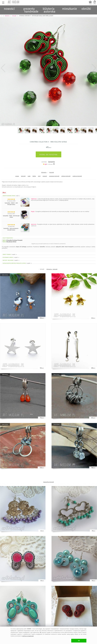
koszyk (90, 4)
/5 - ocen (48, 164)
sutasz (17, 176)
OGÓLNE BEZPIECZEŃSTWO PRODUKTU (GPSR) (17, 263)
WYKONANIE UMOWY (11, 257)
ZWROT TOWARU (10, 254)
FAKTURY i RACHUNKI (11, 260)
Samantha (51, 162)
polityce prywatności (28, 636)
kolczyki (52, 172)
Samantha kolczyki (49, 482)
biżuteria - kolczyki (52, 269)
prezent (45, 176)
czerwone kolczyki (54, 176)
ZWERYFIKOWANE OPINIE (11, 196)
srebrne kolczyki (77, 176)
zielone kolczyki (66, 176)
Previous (3, 68)
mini (39, 176)
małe (29, 176)
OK (79, 641)
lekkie (34, 176)
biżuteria (44, 172)
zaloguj (95, 4)
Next (94, 68)
